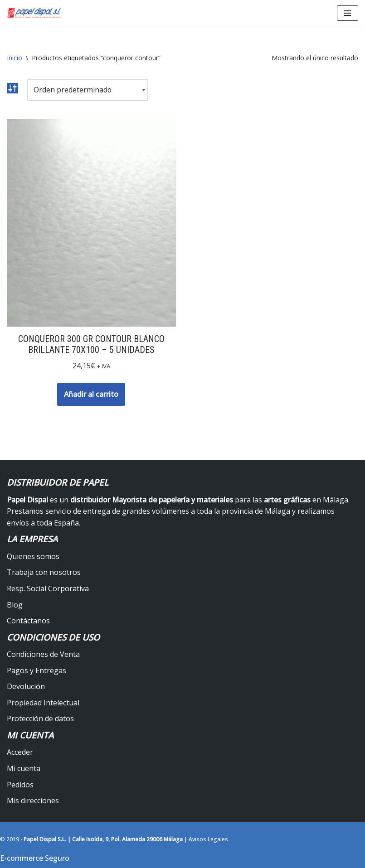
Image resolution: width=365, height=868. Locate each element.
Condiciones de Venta (43, 654)
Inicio (15, 58)
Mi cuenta (24, 768)
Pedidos (20, 785)
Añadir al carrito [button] (91, 394)
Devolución (26, 687)
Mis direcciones (33, 801)
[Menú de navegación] (348, 13)
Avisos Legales (208, 839)
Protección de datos (40, 719)
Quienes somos (33, 556)
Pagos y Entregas (36, 670)
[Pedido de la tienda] (88, 90)
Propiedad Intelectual (43, 703)
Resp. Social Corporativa (48, 588)
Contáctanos (28, 621)
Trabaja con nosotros (44, 573)
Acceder (20, 752)
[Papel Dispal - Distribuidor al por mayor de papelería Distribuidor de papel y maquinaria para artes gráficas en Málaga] (34, 13)
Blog (15, 605)
